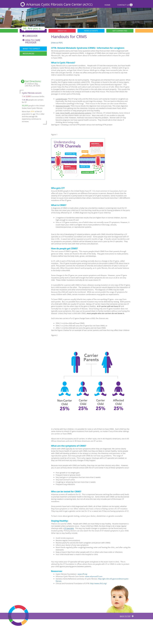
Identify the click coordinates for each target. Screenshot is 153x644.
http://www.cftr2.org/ (98, 583)
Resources (29, 53)
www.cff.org (82, 574)
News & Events (91, 31)
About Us (62, 31)
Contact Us (123, 5)
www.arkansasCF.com (94, 576)
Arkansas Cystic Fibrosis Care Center (59, 4)
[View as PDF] (57, 43)
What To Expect (31, 49)
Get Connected (120, 31)
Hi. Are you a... (33, 28)
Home (107, 5)
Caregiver (31, 36)
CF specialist (69, 528)
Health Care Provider (33, 41)
